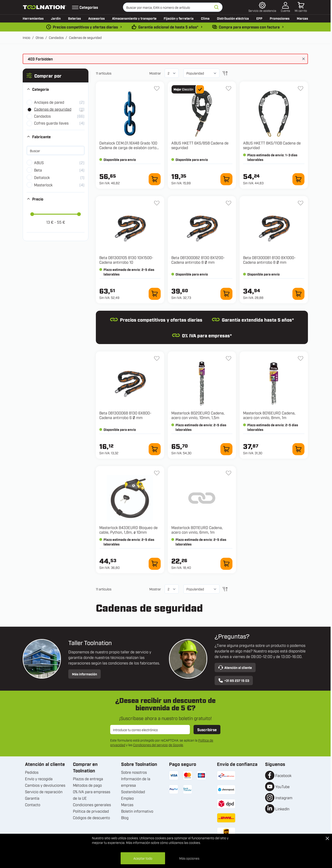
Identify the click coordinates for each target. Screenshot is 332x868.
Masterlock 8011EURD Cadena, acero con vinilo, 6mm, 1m (197, 530)
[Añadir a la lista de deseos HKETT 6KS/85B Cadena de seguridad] (229, 88)
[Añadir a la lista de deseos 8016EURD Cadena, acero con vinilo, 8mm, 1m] (301, 358)
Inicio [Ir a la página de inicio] (27, 37)
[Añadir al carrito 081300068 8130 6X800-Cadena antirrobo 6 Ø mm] (155, 449)
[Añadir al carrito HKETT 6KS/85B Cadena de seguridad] (226, 179)
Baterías (74, 18)
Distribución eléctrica (233, 18)
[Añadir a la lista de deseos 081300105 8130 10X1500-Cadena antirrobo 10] (157, 203)
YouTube (282, 787)
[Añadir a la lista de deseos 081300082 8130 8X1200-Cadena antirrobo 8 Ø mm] (229, 203)
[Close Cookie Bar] (327, 838)
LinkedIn (282, 809)
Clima (205, 18)
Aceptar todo (143, 858)
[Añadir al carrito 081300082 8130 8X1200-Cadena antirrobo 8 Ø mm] (226, 294)
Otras (40, 37)
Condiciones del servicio (150, 745)
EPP (259, 18)
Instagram (284, 798)
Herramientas (33, 18)
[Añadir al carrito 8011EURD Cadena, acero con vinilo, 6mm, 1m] (226, 564)
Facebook (283, 775)
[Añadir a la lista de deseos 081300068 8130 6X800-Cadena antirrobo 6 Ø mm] (157, 358)
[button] (56, 75)
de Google (176, 745)
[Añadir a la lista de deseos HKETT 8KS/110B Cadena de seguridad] (301, 88)
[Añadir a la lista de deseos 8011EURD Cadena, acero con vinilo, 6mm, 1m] (229, 473)
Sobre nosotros (134, 772)
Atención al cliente (235, 667)
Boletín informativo (137, 811)
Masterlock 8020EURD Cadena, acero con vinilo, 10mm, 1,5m (198, 415)
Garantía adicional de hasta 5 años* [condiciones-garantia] (168, 27)
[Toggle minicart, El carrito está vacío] (301, 7)
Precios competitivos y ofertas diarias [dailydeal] (85, 27)
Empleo (127, 798)
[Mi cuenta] (285, 7)
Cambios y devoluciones (45, 785)
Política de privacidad (91, 811)
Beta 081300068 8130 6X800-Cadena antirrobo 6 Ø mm (125, 415)
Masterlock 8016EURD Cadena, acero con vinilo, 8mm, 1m (269, 415)
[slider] (32, 214)
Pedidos (32, 772)
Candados (56, 37)
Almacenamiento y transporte (134, 18)
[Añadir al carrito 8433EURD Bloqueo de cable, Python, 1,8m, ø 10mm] (155, 564)
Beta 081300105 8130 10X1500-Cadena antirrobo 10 (126, 260)
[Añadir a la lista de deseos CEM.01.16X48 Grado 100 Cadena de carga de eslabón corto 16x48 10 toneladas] (157, 88)
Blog (125, 818)
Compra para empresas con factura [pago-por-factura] (249, 27)
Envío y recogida (39, 779)
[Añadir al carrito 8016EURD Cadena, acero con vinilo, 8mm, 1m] (298, 449)
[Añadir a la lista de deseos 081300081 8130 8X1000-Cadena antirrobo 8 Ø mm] (301, 203)
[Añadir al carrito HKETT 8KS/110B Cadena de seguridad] (298, 179)
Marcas (302, 18)
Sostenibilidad (133, 792)
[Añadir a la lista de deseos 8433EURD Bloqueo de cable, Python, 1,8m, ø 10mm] (157, 473)
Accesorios (96, 18)
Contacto (33, 805)
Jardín (56, 18)
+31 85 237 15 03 (234, 680)
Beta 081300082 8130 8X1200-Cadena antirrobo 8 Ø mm (198, 260)
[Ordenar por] (201, 73)
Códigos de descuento (91, 818)
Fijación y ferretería (179, 18)
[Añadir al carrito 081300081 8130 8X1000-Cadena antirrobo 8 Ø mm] (298, 294)
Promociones (280, 18)
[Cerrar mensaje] (304, 59)
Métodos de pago (87, 785)
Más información (85, 674)
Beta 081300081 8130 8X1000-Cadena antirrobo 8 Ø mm (269, 260)
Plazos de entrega (88, 779)
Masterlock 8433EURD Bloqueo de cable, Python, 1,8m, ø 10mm (128, 530)
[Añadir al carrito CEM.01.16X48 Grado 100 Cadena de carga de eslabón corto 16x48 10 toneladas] (155, 179)
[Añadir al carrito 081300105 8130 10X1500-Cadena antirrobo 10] (155, 294)
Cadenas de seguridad (85, 37)
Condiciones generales (92, 805)
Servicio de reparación (44, 792)
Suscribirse (207, 730)
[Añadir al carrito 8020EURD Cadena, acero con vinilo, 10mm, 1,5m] (226, 449)
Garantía (32, 798)
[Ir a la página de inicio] (45, 7)
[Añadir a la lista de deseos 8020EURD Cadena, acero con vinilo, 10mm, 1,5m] (229, 358)
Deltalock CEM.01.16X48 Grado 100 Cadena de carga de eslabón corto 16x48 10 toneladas (128, 147)
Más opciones (189, 858)
